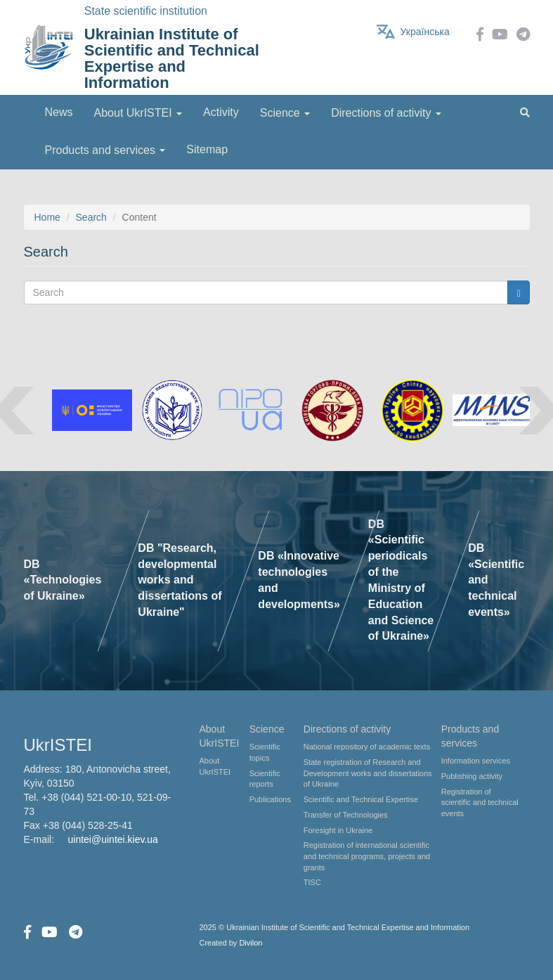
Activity (221, 112)
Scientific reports (265, 779)
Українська (425, 32)
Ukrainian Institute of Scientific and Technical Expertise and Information (172, 58)
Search (91, 217)
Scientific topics (265, 752)
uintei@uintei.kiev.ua (113, 839)
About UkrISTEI (215, 766)
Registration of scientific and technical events (480, 802)
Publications (270, 799)
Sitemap (207, 149)
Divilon (251, 943)
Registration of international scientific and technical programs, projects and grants (367, 856)
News (59, 112)
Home (47, 217)
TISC (312, 882)
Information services (476, 761)
